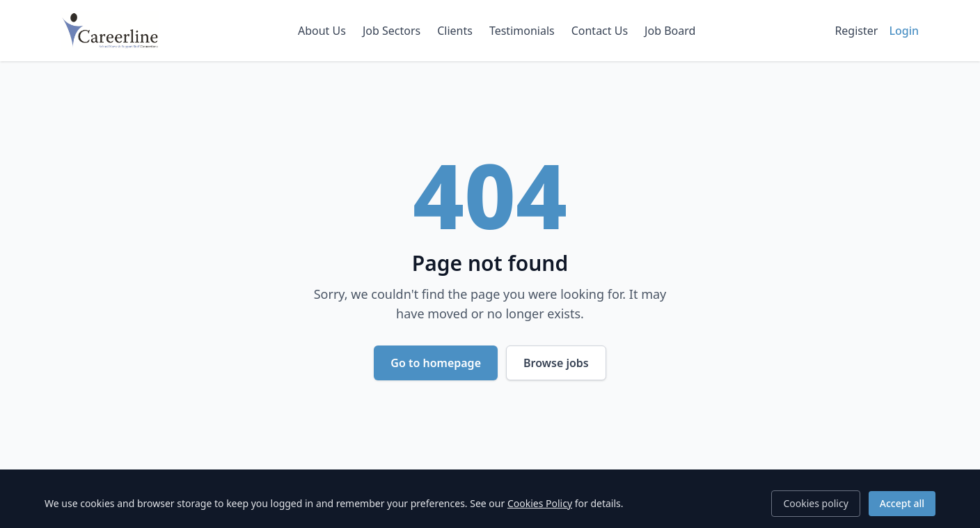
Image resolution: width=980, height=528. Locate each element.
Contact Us (600, 31)
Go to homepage (436, 363)
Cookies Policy (540, 503)
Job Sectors (392, 31)
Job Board (670, 31)
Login (904, 31)
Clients (455, 31)
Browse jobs (556, 363)
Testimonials (522, 31)
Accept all (902, 503)
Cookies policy (815, 503)
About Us (322, 31)
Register (856, 31)
